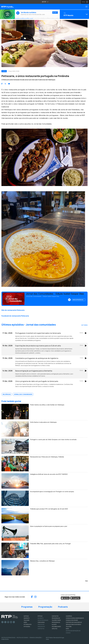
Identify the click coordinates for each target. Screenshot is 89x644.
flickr (14, 622)
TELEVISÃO (27, 620)
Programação (45, 607)
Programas (27, 607)
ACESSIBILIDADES (56, 627)
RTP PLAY (40, 616)
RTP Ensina (27, 627)
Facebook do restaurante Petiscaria (15, 316)
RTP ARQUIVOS (28, 624)
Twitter (5, 622)
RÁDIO (25, 622)
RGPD (67, 629)
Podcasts (63, 607)
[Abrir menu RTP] (44, 2)
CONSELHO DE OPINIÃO (72, 620)
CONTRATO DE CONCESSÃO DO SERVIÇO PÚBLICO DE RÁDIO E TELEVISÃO (74, 624)
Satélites (54, 629)
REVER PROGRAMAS (43, 620)
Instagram (8, 622)
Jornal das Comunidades (23, 394)
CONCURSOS (41, 622)
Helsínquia (7, 394)
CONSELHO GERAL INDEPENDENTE (75, 618)
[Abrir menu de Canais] (74, 14)
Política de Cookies (22, 638)
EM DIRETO (41, 618)
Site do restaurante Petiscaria (13, 310)
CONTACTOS (55, 616)
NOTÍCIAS (26, 616)
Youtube (11, 622)
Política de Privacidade (8, 638)
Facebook (2, 622)
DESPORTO (27, 618)
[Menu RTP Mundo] (87, 7)
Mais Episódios (79, 300)
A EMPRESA (69, 616)
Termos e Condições (35, 638)
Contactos (41, 629)
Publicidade (5, 639)
